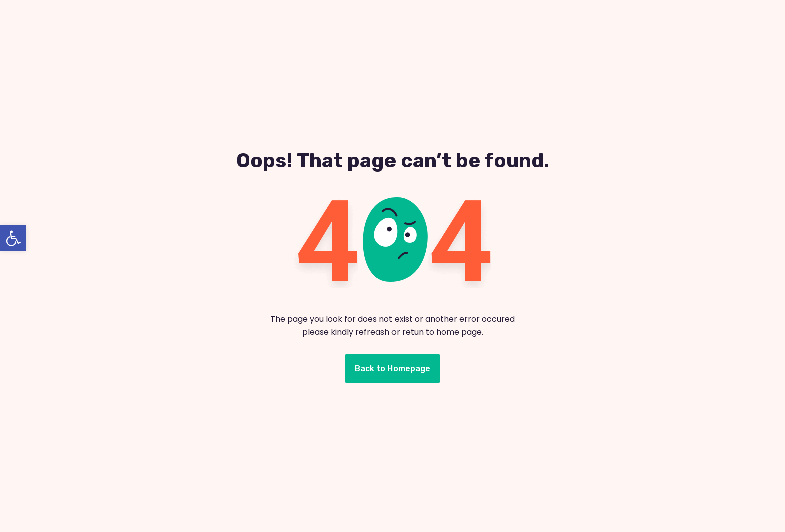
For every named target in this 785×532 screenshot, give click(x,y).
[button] (13, 238)
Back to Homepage (392, 369)
